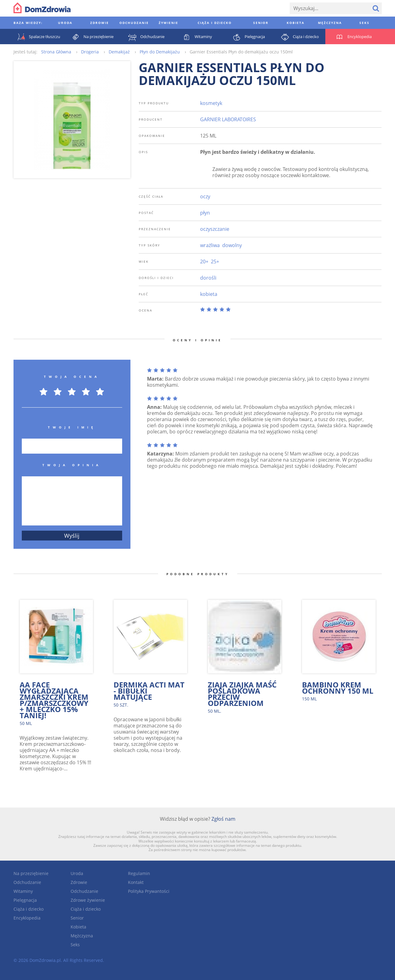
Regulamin (139, 873)
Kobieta (78, 927)
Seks (75, 945)
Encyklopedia (27, 918)
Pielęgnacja (25, 900)
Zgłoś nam (223, 819)
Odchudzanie (27, 882)
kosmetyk (211, 103)
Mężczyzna (82, 936)
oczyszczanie (215, 229)
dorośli (208, 278)
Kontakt (136, 882)
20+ (204, 261)
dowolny (232, 245)
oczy (205, 196)
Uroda (77, 873)
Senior (77, 918)
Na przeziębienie (31, 873)
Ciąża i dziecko (29, 909)
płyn (205, 213)
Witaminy (23, 891)
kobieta (209, 294)
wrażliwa (210, 245)
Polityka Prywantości (149, 891)
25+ (215, 261)
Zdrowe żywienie (88, 900)
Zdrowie (79, 882)
